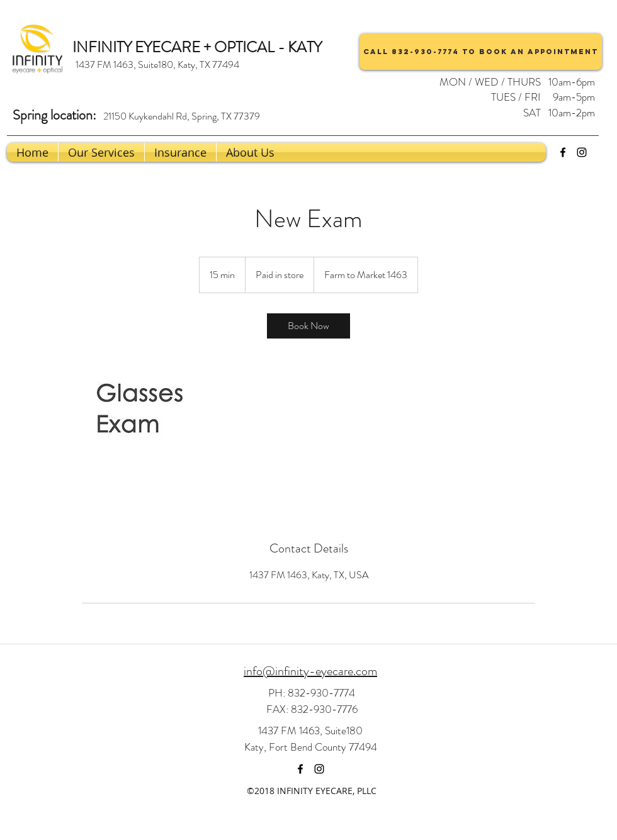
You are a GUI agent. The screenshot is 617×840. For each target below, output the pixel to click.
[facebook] (563, 152)
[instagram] (582, 152)
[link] (308, 326)
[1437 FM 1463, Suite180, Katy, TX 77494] (157, 65)
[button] (250, 152)
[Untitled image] (155, 439)
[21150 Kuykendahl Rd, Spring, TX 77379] (181, 116)
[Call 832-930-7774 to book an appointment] (481, 52)
